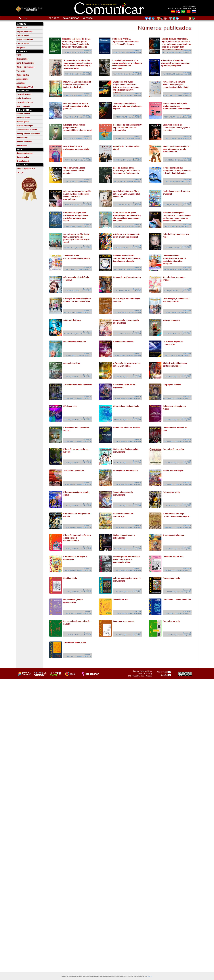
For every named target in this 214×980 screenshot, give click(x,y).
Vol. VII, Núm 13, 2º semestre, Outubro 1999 (78, 570)
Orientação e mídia (171, 492)
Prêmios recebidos (24, 142)
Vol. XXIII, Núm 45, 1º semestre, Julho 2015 (128, 334)
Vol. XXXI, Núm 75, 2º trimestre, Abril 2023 (128, 117)
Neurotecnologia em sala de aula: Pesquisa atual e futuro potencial (76, 106)
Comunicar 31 (87, 440)
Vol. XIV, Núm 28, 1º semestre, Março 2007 (79, 463)
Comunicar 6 (137, 612)
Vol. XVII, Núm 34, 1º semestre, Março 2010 (78, 420)
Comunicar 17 (187, 526)
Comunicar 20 (187, 504)
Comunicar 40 (87, 375)
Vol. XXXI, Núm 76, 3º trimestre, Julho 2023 (78, 117)
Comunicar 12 (137, 569)
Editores (54, 18)
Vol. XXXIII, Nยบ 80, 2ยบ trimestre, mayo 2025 (177, 74)
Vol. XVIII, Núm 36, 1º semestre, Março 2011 (128, 398)
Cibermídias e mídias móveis (126, 406)
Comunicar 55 (87, 268)
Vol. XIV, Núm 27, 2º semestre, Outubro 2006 (128, 463)
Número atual (22, 28)
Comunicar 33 (137, 418)
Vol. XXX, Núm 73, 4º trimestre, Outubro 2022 (78, 139)
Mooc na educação (171, 320)
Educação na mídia (171, 578)
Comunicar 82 (87, 72)
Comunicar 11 (187, 569)
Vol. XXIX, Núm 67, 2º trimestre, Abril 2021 (79, 182)
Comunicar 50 (187, 289)
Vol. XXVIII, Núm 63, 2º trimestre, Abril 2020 (128, 205)
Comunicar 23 (187, 483)
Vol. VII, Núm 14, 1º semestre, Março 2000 (178, 549)
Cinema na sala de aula (173, 557)
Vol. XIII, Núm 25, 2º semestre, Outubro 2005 (78, 484)
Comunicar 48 (137, 311)
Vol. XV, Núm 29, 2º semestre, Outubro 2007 (178, 441)
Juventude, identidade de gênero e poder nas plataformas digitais (127, 106)
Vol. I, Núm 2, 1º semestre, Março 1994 (179, 635)
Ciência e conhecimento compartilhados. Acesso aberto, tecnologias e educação (127, 258)
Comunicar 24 (137, 483)
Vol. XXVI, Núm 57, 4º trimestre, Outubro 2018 (127, 248)
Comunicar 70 (87, 158)
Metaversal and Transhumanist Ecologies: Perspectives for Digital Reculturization (77, 85)
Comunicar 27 (137, 461)
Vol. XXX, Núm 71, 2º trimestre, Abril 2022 (178, 139)
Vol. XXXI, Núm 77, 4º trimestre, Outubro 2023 (177, 96)
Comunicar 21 (137, 504)
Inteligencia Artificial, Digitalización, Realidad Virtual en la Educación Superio (125, 42)
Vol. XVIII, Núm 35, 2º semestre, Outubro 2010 (177, 398)
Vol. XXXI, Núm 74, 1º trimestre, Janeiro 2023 (177, 117)
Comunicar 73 (87, 137)
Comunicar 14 (187, 547)
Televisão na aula (121, 600)
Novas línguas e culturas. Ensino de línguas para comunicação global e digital (176, 85)
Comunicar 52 (87, 289)
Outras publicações (24, 153)
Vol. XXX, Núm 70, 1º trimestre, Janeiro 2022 (78, 160)
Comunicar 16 (87, 547)
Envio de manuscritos (25, 63)
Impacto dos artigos (25, 126)
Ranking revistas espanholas (28, 134)
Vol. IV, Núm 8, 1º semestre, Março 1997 (179, 592)
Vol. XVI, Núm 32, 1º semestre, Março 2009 (178, 420)
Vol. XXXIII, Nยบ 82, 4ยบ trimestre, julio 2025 (78, 74)
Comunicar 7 (88, 612)
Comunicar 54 (137, 268)
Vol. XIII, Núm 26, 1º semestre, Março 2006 (178, 463)
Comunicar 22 (87, 504)
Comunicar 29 (187, 440)
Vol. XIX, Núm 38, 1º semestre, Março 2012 (178, 377)
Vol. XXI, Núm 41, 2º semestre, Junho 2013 (178, 355)
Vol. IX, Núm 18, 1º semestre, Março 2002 (129, 527)
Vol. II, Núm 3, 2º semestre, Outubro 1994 (129, 635)
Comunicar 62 (187, 203)
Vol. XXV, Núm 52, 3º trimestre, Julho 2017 (79, 291)
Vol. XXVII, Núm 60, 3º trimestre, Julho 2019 (128, 226)
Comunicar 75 (137, 115)
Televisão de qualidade (74, 471)
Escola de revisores (24, 102)
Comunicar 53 (187, 268)
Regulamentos (22, 59)
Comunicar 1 (88, 655)
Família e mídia (70, 578)
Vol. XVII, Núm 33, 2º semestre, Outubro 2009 (127, 420)
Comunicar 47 (187, 311)
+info (149, 976)
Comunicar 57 (137, 246)
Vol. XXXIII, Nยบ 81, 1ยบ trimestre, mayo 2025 (127, 74)
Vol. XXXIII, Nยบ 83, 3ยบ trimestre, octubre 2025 (176, 53)
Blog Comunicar (23, 106)
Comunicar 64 (87, 203)
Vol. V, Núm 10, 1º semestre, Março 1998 (79, 592)
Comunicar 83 (187, 51)
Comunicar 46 (87, 332)
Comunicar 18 (137, 526)
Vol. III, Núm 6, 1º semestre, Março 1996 (129, 613)
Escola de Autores (24, 94)
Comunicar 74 (187, 115)
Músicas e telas (70, 406)
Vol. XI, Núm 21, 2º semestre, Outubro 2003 (128, 506)
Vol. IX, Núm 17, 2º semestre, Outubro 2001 (178, 527)
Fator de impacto (23, 114)
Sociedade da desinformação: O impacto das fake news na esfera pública (127, 128)
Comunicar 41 (187, 354)
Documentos (22, 146)
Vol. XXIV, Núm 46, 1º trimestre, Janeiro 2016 (78, 334)
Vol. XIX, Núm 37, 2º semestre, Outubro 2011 (78, 398)
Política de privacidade (26, 168)
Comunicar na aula (171, 621)
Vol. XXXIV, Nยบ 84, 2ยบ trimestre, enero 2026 (127, 53)
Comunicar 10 (87, 590)
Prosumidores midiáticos (75, 342)
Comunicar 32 (187, 418)
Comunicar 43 (87, 354)
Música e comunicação (173, 471)
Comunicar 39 (137, 375)
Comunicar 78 (137, 94)
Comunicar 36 (137, 397)
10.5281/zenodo (189, 6)
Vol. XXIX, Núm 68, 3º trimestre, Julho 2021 (178, 160)
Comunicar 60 (137, 225)
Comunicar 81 (137, 72)
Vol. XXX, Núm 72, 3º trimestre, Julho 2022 (128, 139)
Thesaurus (21, 71)
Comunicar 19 (87, 526)
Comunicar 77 (187, 94)
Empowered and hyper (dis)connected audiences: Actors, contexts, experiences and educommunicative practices (126, 87)
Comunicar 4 (88, 633)
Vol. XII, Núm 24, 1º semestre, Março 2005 (128, 484)
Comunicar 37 (87, 397)
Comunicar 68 (187, 158)
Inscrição (20, 172)
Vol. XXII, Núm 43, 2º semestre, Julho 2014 (79, 355)
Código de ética (23, 75)
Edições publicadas (24, 32)
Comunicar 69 (137, 158)
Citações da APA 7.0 (25, 87)
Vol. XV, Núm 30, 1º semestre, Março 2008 (129, 441)
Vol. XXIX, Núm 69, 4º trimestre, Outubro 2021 (127, 160)
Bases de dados (23, 118)
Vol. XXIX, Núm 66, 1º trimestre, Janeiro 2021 (128, 182)
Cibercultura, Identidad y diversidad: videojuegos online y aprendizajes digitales (176, 63)
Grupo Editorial (23, 161)
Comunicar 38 (187, 375)
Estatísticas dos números (27, 130)
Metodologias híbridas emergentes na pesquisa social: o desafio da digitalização (177, 171)
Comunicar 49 (87, 311)
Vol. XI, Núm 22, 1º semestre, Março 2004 (79, 506)
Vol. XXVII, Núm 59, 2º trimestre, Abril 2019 (178, 226)
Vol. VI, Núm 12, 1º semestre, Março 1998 (129, 570)
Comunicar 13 (87, 569)
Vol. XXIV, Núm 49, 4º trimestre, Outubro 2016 (78, 312)
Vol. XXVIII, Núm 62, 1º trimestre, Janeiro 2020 (177, 205)
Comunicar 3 (137, 633)
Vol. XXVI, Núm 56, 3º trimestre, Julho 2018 (178, 248)
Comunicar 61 (87, 225)
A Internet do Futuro (72, 320)
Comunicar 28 (87, 461)
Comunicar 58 (87, 246)
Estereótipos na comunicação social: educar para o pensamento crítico (126, 559)
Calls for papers (23, 36)
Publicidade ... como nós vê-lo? (177, 600)
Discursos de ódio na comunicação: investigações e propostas (176, 128)
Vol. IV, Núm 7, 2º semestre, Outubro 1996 (79, 613)
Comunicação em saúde (174, 449)
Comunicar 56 (187, 246)
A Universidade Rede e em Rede (78, 385)
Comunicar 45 (137, 332)
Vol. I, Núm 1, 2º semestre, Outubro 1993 (79, 656)
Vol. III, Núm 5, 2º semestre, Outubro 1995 (178, 613)
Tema (19, 55)
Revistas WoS (22, 138)
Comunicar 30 (137, 440)
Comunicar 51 (137, 289)
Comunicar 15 (137, 547)
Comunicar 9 (137, 590)
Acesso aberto (22, 79)
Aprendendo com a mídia (75, 643)
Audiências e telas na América (127, 428)
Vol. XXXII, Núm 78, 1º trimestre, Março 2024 (128, 96)
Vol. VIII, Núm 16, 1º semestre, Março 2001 (79, 549)
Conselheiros (71, 18)
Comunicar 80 (187, 72)
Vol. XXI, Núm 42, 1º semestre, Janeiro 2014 (128, 355)
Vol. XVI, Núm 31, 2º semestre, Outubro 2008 (78, 441)
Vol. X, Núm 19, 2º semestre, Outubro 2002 (79, 527)
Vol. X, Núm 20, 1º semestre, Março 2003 (179, 506)
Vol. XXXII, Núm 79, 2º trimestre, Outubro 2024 (77, 96)
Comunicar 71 (187, 137)
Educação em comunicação (125, 471)
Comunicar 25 (87, 483)
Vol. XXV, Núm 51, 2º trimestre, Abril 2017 (129, 291)
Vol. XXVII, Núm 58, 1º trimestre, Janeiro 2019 (78, 248)
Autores (88, 18)
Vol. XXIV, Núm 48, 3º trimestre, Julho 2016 (128, 312)
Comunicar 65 (187, 180)
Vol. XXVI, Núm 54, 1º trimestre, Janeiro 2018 (128, 269)
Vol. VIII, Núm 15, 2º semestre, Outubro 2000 (128, 549)
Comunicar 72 (137, 137)
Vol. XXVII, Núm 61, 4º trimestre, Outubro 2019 (77, 226)
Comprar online (23, 157)
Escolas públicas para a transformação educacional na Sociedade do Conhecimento (127, 171)
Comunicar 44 (187, 332)
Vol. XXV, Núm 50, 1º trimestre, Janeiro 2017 (178, 291)
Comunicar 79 (87, 94)
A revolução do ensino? (124, 342)
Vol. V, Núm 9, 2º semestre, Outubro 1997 (129, 592)
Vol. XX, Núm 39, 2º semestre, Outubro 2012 (128, 377)
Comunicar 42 (137, 354)
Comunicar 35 (187, 397)
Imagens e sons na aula (124, 621)
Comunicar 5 (187, 612)
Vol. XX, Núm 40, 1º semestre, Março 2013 (79, 377)
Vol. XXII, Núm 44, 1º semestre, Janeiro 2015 (177, 334)
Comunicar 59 (187, 225)
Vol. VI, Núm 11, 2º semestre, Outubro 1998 (178, 570)
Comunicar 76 (87, 115)
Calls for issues (23, 44)
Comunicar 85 (87, 51)
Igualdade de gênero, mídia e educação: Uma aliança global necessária (127, 194)
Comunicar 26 (187, 461)
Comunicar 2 (187, 633)
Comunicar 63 (137, 203)
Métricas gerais (23, 122)
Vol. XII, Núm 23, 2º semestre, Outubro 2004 (178, 484)
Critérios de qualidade (25, 67)
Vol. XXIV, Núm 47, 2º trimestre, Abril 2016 (178, 312)
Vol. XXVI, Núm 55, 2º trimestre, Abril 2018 (79, 269)
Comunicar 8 (187, 590)
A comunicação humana (174, 535)
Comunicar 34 (87, 418)
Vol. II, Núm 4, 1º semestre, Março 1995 (80, 635)
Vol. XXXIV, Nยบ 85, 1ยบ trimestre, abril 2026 (78, 53)
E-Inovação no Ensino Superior (127, 277)
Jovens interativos (72, 363)
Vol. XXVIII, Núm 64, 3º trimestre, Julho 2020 (78, 205)
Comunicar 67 (87, 180)
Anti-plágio (21, 83)
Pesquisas (21, 48)
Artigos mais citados (25, 40)
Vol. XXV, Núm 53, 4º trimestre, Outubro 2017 (177, 269)
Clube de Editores (24, 98)
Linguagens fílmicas (172, 385)
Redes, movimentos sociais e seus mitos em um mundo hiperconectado (176, 149)
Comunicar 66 (137, 180)
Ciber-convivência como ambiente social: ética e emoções (74, 171)
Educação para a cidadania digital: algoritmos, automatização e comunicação (176, 106)
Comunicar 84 (137, 51)
